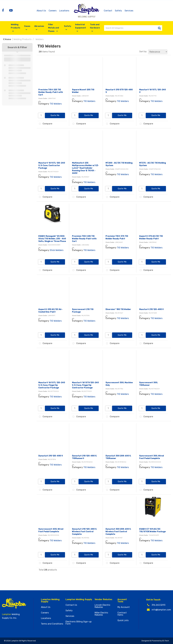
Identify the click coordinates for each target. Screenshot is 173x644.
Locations (64, 11)
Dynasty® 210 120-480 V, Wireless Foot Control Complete (84, 532)
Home (7, 39)
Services (129, 11)
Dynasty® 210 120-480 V (51, 456)
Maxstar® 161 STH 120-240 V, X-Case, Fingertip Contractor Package (85, 385)
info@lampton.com (161, 610)
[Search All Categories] (133, 28)
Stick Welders (57, 250)
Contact (108, 11)
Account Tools (122, 601)
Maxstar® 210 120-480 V (151, 309)
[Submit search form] (159, 28)
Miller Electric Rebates (101, 614)
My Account (124, 607)
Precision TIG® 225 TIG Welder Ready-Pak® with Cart (51, 92)
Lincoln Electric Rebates (102, 606)
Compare (45, 124)
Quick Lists (123, 620)
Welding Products (15, 26)
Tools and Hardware (95, 26)
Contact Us (71, 605)
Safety (118, 11)
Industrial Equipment (81, 26)
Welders (40, 39)
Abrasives (39, 26)
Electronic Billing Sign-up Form (79, 623)
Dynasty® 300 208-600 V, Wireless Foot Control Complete (118, 532)
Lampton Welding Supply (50, 601)
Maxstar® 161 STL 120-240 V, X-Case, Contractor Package (52, 165)
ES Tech (166, 641)
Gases (27, 26)
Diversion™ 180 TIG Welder (118, 309)
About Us (41, 11)
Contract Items (122, 614)
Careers (53, 11)
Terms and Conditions (52, 624)
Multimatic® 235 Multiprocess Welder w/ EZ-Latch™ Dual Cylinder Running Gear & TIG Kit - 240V (85, 168)
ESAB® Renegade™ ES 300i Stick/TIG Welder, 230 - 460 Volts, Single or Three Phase (52, 239)
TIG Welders (56, 104)
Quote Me (55, 115)
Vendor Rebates (103, 599)
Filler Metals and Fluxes (54, 28)
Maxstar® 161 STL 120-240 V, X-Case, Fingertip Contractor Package (52, 385)
